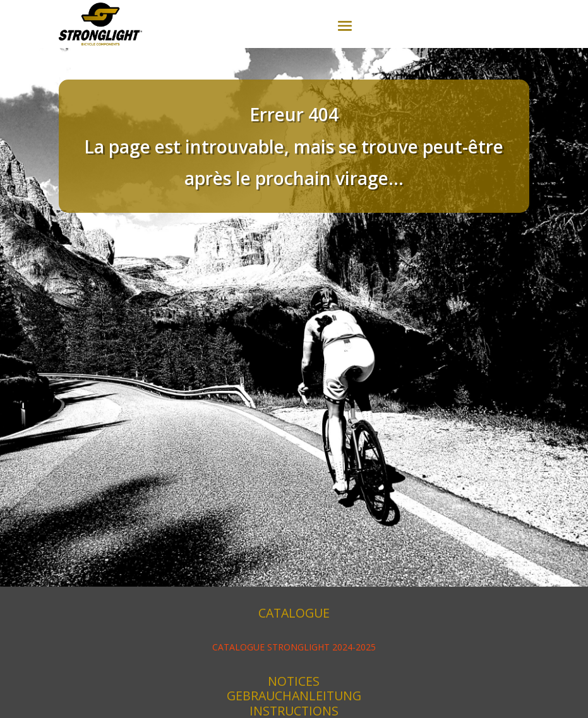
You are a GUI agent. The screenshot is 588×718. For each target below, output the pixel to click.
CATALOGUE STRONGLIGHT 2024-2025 (294, 647)
